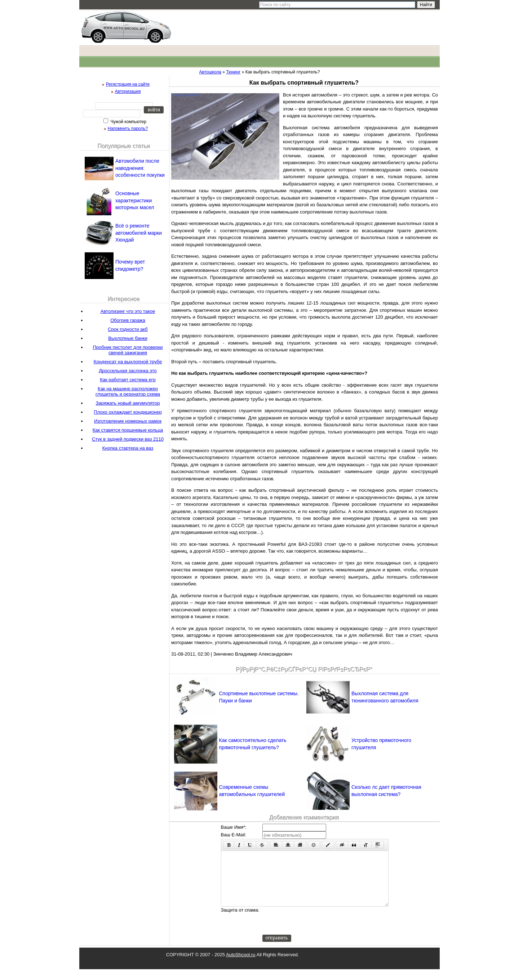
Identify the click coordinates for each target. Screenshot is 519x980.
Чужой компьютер (128, 122)
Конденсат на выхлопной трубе (128, 362)
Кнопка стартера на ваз (128, 448)
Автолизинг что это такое (128, 311)
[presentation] (317, 931)
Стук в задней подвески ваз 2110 (128, 439)
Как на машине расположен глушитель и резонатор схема (128, 391)
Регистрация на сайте (128, 84)
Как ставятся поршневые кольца (128, 430)
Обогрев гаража (128, 320)
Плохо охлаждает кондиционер (128, 412)
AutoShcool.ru (241, 965)
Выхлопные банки (128, 338)
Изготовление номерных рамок (128, 421)
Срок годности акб (128, 329)
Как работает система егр (128, 380)
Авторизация (128, 91)
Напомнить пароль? (128, 129)
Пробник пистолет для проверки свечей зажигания (128, 350)
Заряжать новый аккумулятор (128, 403)
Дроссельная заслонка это (128, 371)
